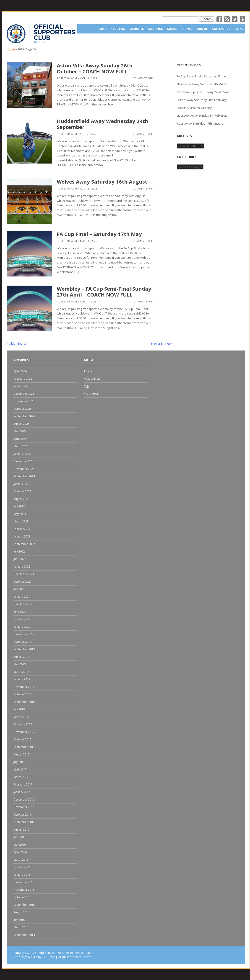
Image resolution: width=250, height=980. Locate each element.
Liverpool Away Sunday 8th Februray (202, 115)
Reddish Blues (46, 953)
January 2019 (22, 679)
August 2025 (21, 424)
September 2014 (24, 935)
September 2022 (24, 544)
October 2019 (22, 642)
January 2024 (22, 484)
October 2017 (22, 739)
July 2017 (19, 762)
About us (118, 29)
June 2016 (20, 837)
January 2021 (22, 597)
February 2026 (23, 379)
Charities (137, 29)
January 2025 (22, 454)
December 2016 (24, 800)
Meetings (155, 29)
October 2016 (22, 815)
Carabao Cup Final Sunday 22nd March (204, 92)
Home (102, 29)
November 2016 (24, 807)
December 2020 (24, 604)
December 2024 (24, 461)
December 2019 (24, 634)
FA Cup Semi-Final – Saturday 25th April (203, 76)
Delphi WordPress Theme (74, 957)
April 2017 (20, 769)
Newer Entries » (162, 343)
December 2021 (24, 574)
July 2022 (19, 551)
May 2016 (20, 845)
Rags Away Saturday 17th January (200, 123)
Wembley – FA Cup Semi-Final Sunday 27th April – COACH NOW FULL (104, 292)
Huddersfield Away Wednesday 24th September (103, 124)
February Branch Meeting (194, 108)
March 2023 (21, 521)
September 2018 (24, 702)
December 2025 (24, 394)
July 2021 (19, 589)
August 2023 (21, 499)
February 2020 (23, 619)
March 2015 (21, 927)
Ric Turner (48, 957)
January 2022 (22, 567)
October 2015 (22, 897)
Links (239, 29)
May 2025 (20, 431)
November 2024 (24, 469)
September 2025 (24, 416)
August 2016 (21, 830)
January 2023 (22, 536)
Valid (92, 379)
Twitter (235, 19)
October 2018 (22, 694)
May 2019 (20, 664)
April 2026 (20, 371)
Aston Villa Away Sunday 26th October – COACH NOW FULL (95, 68)
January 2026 (22, 386)
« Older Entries (17, 343)
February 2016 (23, 867)
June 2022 (20, 559)
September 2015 (24, 905)
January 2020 (22, 627)
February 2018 (23, 724)
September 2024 (24, 476)
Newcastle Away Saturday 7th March (202, 84)
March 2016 (21, 860)
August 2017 (21, 754)
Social (172, 29)
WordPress (91, 394)
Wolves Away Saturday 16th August (102, 182)
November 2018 (24, 687)
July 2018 (19, 709)
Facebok (219, 19)
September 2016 (24, 822)
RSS (227, 19)
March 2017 (21, 777)
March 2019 (21, 672)
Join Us (202, 29)
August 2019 (21, 657)
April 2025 (20, 439)
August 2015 (21, 912)
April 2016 (20, 852)
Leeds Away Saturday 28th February (202, 100)
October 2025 (22, 409)
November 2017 (24, 732)
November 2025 (24, 401)
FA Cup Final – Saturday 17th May (99, 234)
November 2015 (24, 890)
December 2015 (24, 882)
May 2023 (20, 514)
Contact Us (221, 29)
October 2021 (22, 582)
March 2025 (21, 446)
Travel (187, 29)
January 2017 (22, 792)
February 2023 (23, 529)
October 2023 (22, 491)
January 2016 (22, 875)
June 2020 (20, 612)
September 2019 (24, 649)
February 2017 (23, 784)
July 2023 (19, 506)
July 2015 (19, 920)
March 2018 (21, 717)
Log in (88, 371)
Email (242, 19)
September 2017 (24, 747)
